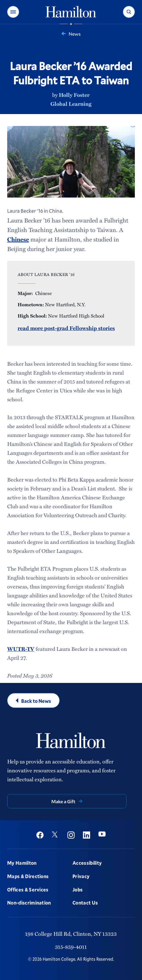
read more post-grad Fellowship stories (66, 328)
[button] (13, 12)
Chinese (18, 239)
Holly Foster (74, 95)
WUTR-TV (21, 649)
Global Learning (71, 104)
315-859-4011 (71, 947)
